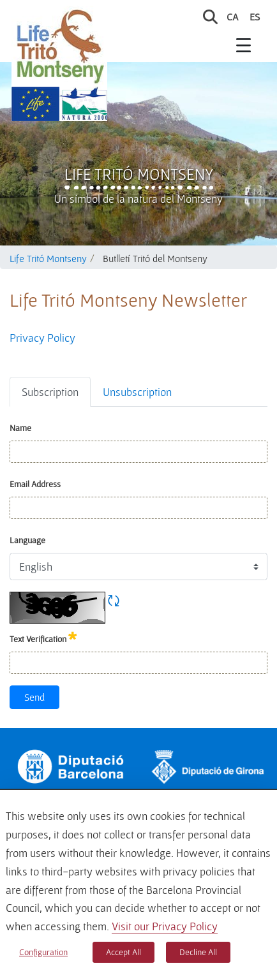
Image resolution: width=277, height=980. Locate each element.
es (255, 17)
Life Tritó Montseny (139, 174)
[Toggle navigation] (244, 45)
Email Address (35, 484)
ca (233, 17)
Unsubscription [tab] (137, 392)
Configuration (43, 952)
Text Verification (43, 637)
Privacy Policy (42, 338)
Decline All (198, 952)
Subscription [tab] (50, 392)
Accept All (124, 952)
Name (20, 428)
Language (27, 540)
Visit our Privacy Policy (165, 926)
